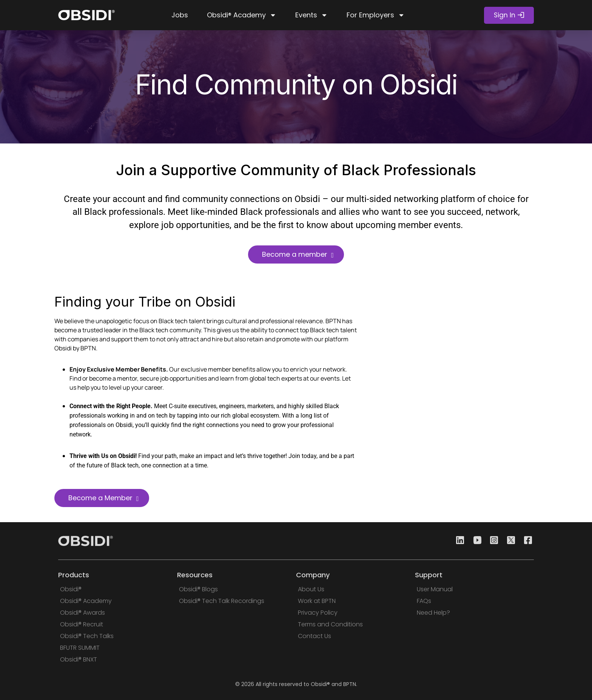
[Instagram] (492, 541)
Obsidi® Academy (242, 15)
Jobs (180, 15)
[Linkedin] (458, 541)
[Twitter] (509, 541)
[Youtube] (475, 541)
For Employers (376, 15)
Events (311, 15)
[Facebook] (526, 541)
